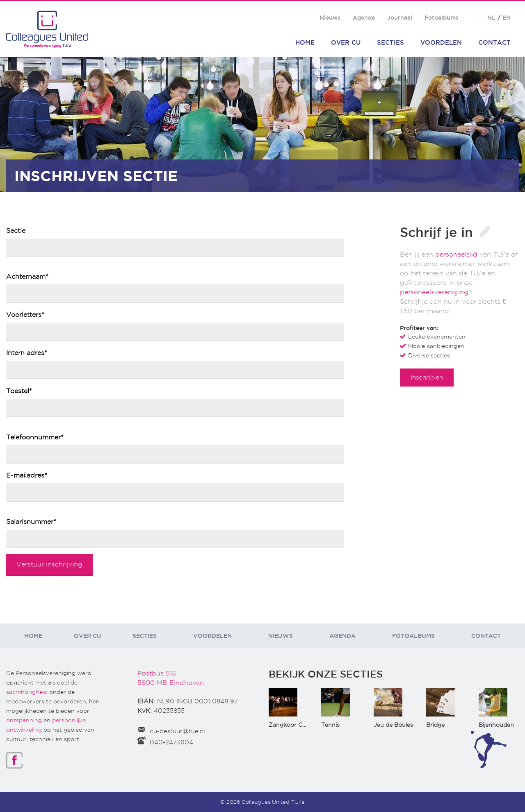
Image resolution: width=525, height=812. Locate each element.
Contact (494, 42)
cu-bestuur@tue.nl (177, 731)
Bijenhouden (496, 725)
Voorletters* (25, 315)
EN (507, 18)
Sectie (16, 231)
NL (491, 18)
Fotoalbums (442, 18)
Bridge (435, 725)
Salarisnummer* (31, 522)
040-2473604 (171, 742)
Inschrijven (427, 377)
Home (305, 42)
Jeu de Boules (393, 725)
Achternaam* (27, 276)
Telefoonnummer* (35, 437)
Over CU (346, 42)
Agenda (364, 18)
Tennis (330, 725)
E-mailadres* (27, 475)
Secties (390, 42)
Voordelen (441, 42)
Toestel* (19, 391)
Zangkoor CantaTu (296, 725)
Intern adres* (27, 353)
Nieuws (330, 18)
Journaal (400, 18)
